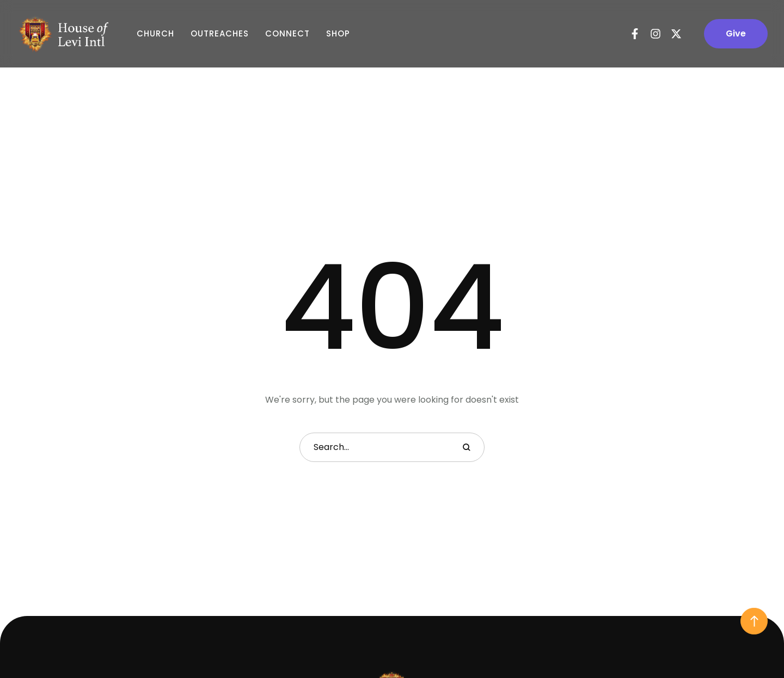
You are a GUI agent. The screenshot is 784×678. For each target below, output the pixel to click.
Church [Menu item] (155, 34)
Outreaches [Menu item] (220, 34)
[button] (736, 34)
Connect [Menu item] (287, 34)
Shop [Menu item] (338, 34)
